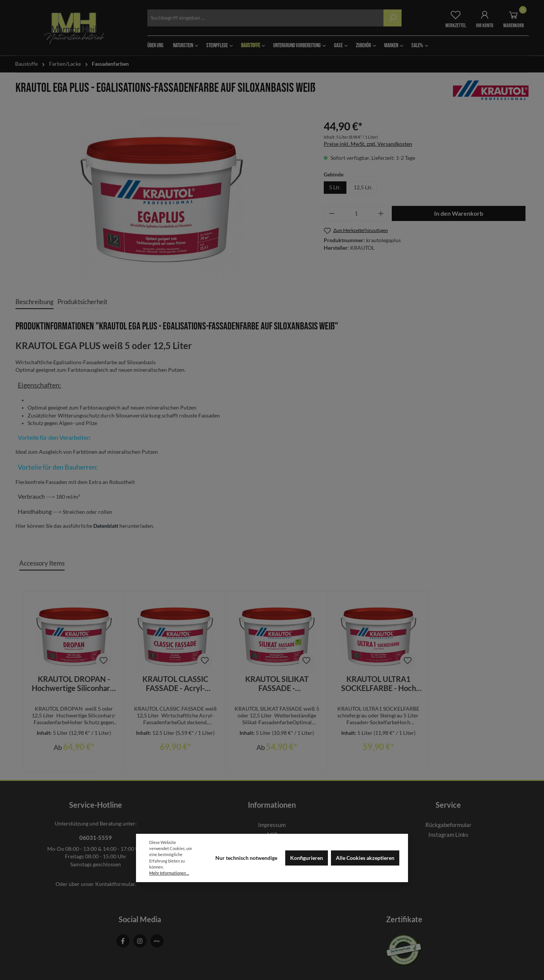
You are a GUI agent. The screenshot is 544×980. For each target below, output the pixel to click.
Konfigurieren (307, 858)
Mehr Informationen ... (169, 873)
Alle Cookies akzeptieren (365, 858)
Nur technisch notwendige (246, 858)
